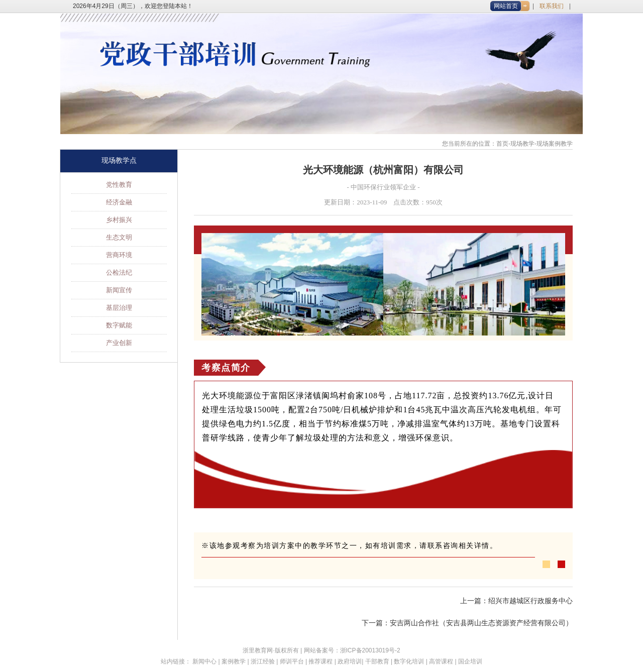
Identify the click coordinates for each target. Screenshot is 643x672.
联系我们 (552, 6)
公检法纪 (119, 272)
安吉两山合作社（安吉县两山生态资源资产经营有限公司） (481, 623)
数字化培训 (409, 661)
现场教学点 (119, 160)
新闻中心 (204, 661)
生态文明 (119, 237)
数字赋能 (119, 325)
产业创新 (119, 343)
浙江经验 (263, 661)
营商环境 (119, 255)
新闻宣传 (119, 290)
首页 (502, 144)
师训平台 (292, 661)
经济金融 (119, 202)
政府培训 (350, 661)
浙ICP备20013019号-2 (370, 650)
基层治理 (119, 308)
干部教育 (377, 661)
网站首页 (506, 6)
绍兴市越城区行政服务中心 (530, 601)
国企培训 (470, 661)
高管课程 (441, 661)
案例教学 (234, 661)
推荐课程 (320, 661)
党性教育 (119, 185)
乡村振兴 (119, 220)
